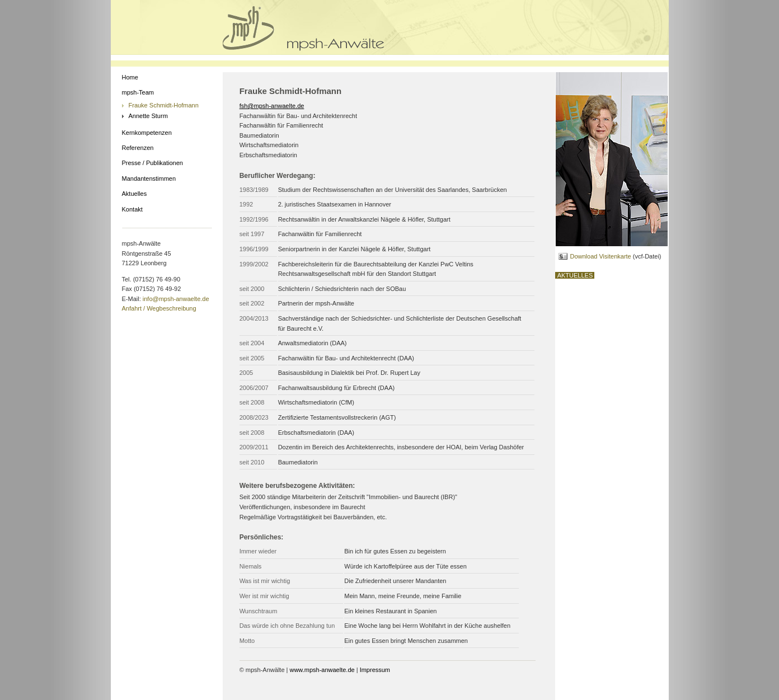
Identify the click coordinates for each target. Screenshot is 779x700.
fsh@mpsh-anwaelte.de (272, 106)
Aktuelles (135, 194)
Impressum (375, 670)
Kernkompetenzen (147, 133)
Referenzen (138, 148)
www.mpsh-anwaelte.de (322, 670)
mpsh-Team (138, 92)
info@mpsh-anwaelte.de (176, 299)
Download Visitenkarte (600, 256)
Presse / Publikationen (152, 163)
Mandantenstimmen (149, 178)
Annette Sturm (148, 116)
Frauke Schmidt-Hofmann (164, 105)
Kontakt (132, 209)
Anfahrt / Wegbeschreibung (159, 308)
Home (130, 77)
